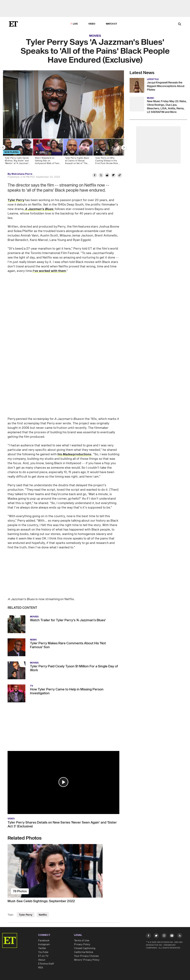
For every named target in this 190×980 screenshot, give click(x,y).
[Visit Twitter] (156, 936)
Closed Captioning (85, 948)
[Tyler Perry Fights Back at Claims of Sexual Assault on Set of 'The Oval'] (78, 153)
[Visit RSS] (180, 936)
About (42, 960)
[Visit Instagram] (164, 936)
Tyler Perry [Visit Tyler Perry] (26, 915)
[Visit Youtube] (172, 936)
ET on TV (43, 956)
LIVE (75, 24)
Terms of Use (82, 941)
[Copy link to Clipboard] (120, 176)
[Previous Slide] (3, 147)
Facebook (44, 941)
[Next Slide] (124, 147)
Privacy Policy (82, 944)
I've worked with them (49, 271)
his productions (74, 454)
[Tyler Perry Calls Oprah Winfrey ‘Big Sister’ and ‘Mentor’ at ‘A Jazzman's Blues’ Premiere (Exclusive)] (18, 153)
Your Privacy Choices (86, 956)
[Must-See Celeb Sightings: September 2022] (63, 871)
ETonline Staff (46, 964)
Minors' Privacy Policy (87, 960)
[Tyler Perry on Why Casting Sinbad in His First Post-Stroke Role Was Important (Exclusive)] (108, 153)
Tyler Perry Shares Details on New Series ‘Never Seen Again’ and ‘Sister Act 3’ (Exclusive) (62, 824)
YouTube (43, 952)
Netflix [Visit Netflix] (43, 915)
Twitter (42, 948)
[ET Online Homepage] (13, 24)
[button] (63, 782)
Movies (95, 36)
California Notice (84, 952)
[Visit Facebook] (149, 936)
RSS (41, 968)
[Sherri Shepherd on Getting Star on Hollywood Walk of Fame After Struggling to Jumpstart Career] (48, 153)
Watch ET (112, 24)
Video (92, 24)
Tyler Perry (16, 200)
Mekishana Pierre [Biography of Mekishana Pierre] (22, 174)
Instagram (44, 944)
